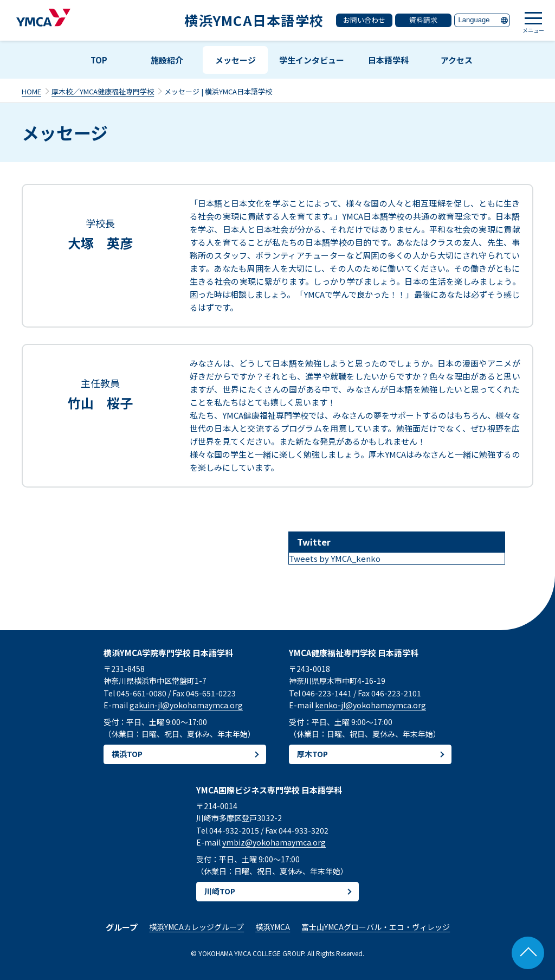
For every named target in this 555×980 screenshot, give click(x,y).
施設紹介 (167, 60)
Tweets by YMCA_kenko (335, 558)
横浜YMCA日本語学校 (254, 20)
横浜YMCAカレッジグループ (196, 927)
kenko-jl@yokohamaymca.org (370, 705)
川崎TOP (220, 891)
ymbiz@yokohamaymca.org (274, 842)
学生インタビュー (312, 60)
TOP (99, 60)
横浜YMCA (273, 927)
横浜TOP (127, 754)
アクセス (457, 60)
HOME (31, 91)
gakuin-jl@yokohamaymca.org (186, 705)
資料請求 (423, 20)
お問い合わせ (364, 20)
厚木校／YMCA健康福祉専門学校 (103, 91)
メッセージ (235, 60)
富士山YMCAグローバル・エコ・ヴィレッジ (376, 927)
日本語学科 (388, 60)
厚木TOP (312, 754)
